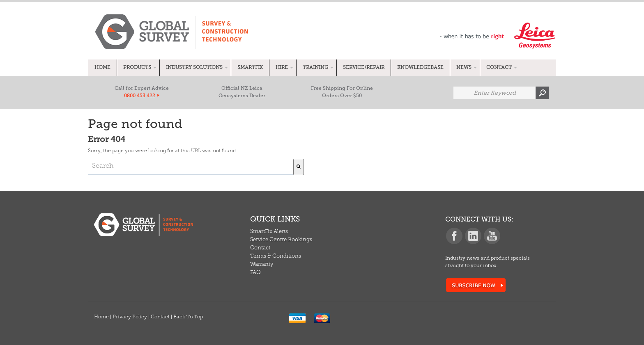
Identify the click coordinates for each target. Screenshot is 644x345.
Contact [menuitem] (260, 248)
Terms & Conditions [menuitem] (276, 256)
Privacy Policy (130, 317)
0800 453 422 (140, 96)
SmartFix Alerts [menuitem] (269, 232)
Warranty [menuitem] (262, 264)
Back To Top (188, 317)
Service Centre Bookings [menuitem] (281, 240)
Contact (160, 317)
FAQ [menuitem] (255, 273)
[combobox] (191, 167)
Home (101, 317)
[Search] (299, 167)
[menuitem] (102, 68)
